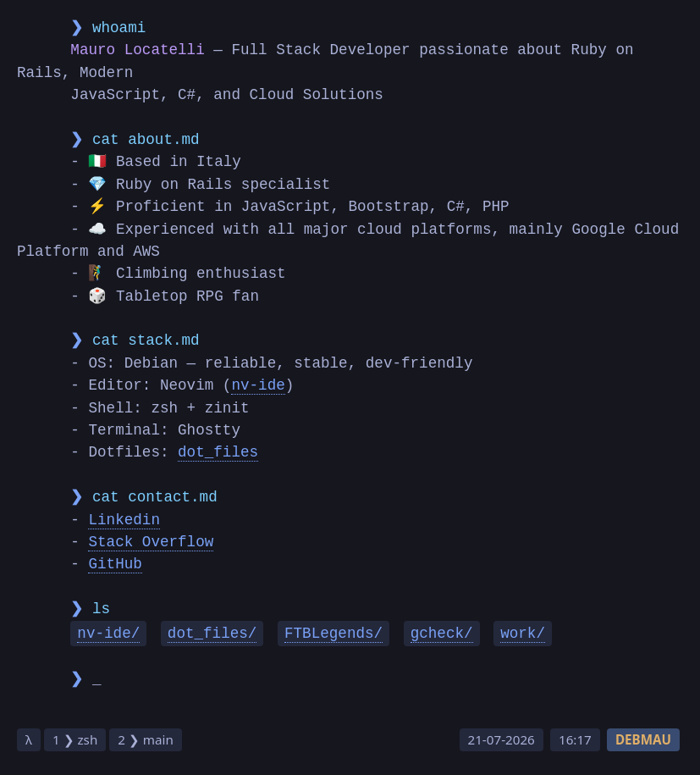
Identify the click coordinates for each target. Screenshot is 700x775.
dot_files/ (212, 634)
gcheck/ (442, 634)
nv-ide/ (108, 634)
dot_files (218, 452)
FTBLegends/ (333, 634)
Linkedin (124, 520)
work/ (523, 634)
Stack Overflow (151, 542)
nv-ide (258, 385)
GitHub (115, 564)
